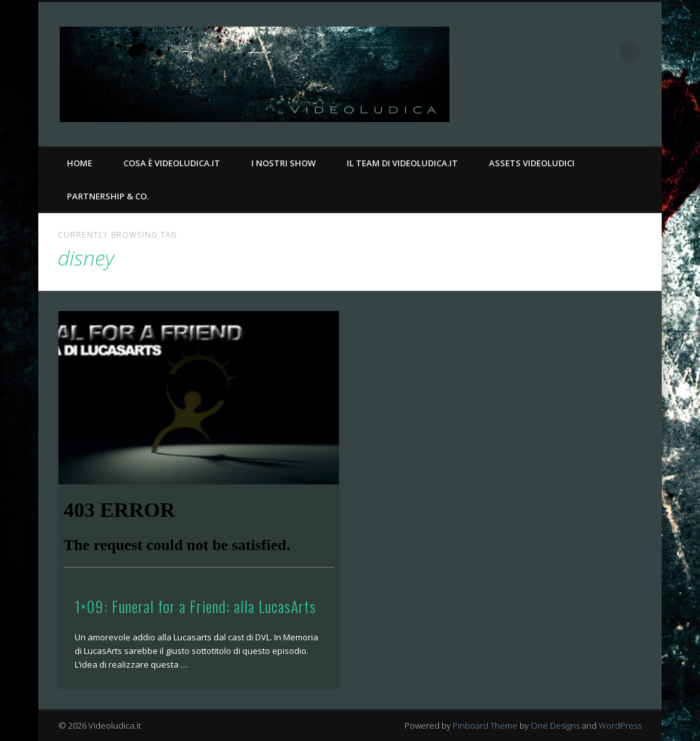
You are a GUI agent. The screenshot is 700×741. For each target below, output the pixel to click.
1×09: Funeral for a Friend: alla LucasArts (195, 606)
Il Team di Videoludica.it (402, 163)
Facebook (577, 51)
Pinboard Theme (485, 725)
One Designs (555, 725)
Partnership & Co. (108, 196)
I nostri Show (283, 163)
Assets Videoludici (532, 163)
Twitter (603, 51)
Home (80, 163)
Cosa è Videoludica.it (172, 163)
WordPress (620, 725)
